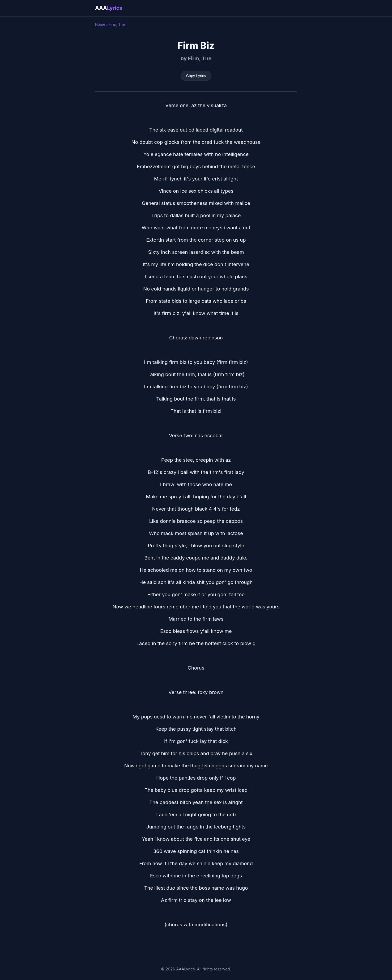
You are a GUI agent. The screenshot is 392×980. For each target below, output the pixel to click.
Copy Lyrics (196, 76)
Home (100, 24)
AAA (109, 8)
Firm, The (117, 24)
